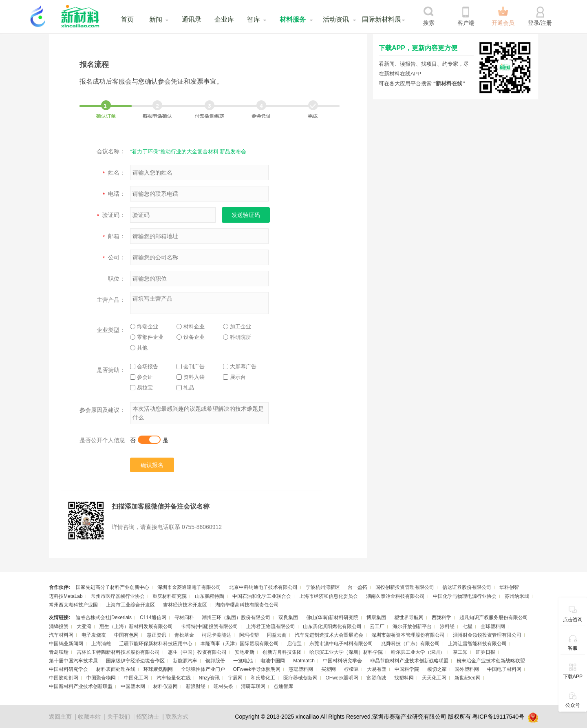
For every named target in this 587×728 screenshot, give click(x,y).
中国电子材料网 (504, 669)
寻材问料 (184, 617)
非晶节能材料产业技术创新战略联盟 (409, 661)
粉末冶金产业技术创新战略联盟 (491, 661)
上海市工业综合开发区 (130, 605)
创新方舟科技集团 (282, 652)
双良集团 (288, 617)
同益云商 (277, 635)
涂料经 (447, 626)
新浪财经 (196, 686)
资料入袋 (191, 377)
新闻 (156, 19)
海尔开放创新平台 (412, 626)
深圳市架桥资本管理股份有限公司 (408, 635)
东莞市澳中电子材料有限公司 (341, 644)
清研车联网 (253, 686)
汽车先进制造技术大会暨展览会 (329, 635)
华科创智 (509, 587)
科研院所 (237, 337)
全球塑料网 (493, 626)
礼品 (185, 388)
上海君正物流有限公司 (271, 626)
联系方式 (177, 717)
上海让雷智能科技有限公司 (477, 644)
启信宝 (294, 644)
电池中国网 (273, 661)
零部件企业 (147, 337)
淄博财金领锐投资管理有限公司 (487, 635)
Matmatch (304, 661)
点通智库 (283, 686)
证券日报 (485, 652)
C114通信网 (153, 617)
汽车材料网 (61, 635)
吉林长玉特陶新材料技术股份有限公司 (118, 652)
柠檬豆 (351, 669)
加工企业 (237, 326)
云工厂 (377, 626)
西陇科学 (441, 617)
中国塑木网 (133, 686)
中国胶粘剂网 (64, 678)
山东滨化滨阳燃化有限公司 (332, 626)
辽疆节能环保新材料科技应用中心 (156, 644)
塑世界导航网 (409, 617)
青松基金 (184, 635)
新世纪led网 (468, 678)
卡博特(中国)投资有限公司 (210, 626)
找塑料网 (404, 678)
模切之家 (437, 669)
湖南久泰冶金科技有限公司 (395, 596)
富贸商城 (376, 678)
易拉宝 (141, 388)
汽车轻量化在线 (174, 678)
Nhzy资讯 (209, 678)
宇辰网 (235, 678)
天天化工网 (434, 678)
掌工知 (460, 652)
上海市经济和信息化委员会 (329, 596)
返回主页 (60, 717)
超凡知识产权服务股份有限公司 (494, 617)
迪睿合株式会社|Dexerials (104, 617)
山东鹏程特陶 (210, 596)
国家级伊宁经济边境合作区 (135, 661)
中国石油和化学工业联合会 (262, 596)
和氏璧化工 (263, 678)
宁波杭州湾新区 (323, 587)
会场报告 (144, 366)
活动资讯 (336, 19)
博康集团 (376, 617)
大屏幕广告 (240, 366)
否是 (149, 440)
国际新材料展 (382, 19)
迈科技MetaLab (66, 596)
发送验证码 (246, 215)
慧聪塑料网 (301, 669)
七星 (468, 626)
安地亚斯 (245, 652)
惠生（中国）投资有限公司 (197, 652)
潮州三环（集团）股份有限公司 (236, 617)
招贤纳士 (148, 717)
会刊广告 (191, 366)
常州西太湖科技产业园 (73, 605)
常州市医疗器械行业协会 (118, 596)
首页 (127, 19)
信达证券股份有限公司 (467, 587)
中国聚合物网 (101, 678)
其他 (139, 348)
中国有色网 (126, 635)
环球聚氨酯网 (158, 669)
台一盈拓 (357, 587)
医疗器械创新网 (300, 678)
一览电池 (243, 661)
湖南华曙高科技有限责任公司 (247, 605)
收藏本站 (89, 717)
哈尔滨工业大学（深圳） (418, 652)
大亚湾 (84, 626)
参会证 (141, 377)
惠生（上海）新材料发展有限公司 (136, 626)
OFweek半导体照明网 (257, 669)
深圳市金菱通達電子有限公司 (189, 587)
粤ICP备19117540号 (498, 717)
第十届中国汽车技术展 (73, 661)
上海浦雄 (101, 644)
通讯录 (192, 19)
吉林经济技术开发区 (185, 605)
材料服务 (293, 19)
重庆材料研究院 (170, 596)
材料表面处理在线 (116, 669)
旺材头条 (223, 686)
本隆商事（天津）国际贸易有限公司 (240, 644)
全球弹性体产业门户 (203, 669)
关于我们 (119, 717)
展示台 (234, 377)
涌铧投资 (59, 626)
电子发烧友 (94, 635)
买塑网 (329, 669)
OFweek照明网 (342, 678)
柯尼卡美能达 (216, 635)
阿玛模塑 (249, 635)
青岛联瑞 (59, 652)
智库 (254, 19)
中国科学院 (407, 669)
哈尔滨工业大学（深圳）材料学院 (346, 652)
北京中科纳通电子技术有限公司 (263, 587)
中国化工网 (136, 678)
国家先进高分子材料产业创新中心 (113, 587)
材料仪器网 (166, 686)
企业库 (224, 19)
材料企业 (191, 326)
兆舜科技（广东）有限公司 (410, 644)
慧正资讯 (157, 635)
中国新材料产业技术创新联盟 (81, 686)
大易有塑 (377, 669)
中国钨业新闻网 (66, 644)
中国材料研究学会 (342, 661)
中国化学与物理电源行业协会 (465, 596)
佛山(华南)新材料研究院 (332, 617)
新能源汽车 (185, 661)
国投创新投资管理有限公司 (405, 587)
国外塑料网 (467, 669)
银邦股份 (215, 661)
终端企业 (144, 326)
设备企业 (191, 337)
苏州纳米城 (517, 596)
